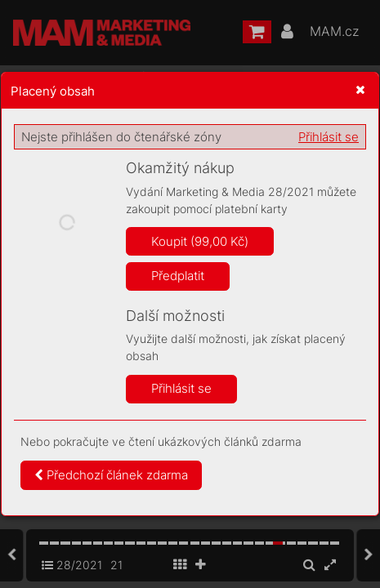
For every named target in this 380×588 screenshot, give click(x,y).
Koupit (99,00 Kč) (200, 241)
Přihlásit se (329, 137)
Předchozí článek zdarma (111, 475)
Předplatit (178, 276)
